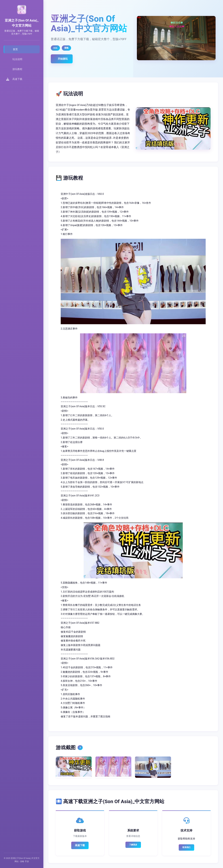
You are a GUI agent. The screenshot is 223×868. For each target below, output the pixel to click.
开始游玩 (63, 59)
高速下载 (80, 845)
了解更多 (133, 845)
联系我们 (186, 847)
